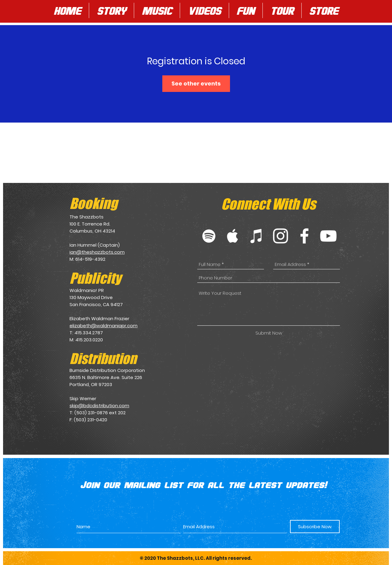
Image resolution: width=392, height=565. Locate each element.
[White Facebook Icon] (304, 236)
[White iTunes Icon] (257, 236)
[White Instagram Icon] (281, 236)
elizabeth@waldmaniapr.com (104, 326)
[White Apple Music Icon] (233, 236)
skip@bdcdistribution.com (99, 406)
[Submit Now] (269, 333)
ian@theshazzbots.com (97, 252)
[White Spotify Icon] (209, 236)
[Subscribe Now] (315, 527)
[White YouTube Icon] (328, 236)
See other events (196, 83)
